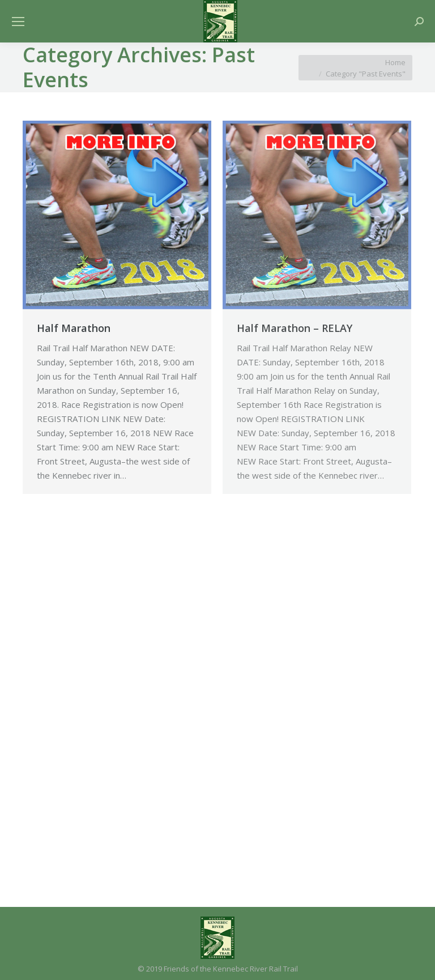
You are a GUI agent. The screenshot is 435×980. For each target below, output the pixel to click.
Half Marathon (74, 328)
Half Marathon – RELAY (295, 328)
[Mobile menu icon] (18, 22)
